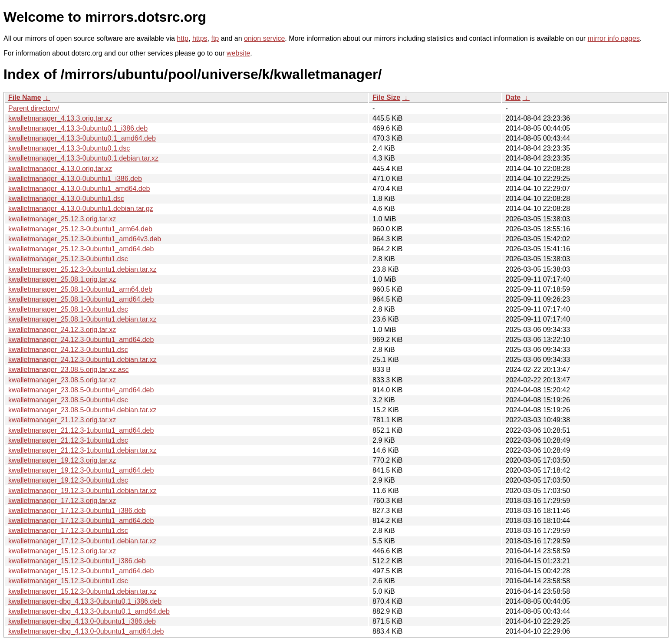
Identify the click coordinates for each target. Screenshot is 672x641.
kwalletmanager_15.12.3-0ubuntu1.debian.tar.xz (82, 591)
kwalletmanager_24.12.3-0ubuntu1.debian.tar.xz (82, 360)
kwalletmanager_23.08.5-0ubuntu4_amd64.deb (81, 390)
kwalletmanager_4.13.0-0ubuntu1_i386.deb (75, 179)
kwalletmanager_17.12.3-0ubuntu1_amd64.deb (81, 521)
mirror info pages (614, 38)
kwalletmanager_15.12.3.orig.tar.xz (62, 551)
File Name (25, 97)
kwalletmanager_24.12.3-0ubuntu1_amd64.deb (81, 340)
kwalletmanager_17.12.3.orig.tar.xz (62, 501)
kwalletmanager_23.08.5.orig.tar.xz (62, 380)
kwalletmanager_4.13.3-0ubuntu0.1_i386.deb (78, 128)
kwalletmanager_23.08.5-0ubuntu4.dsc (68, 400)
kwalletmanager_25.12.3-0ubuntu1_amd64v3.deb (85, 239)
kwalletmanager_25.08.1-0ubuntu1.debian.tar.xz (82, 319)
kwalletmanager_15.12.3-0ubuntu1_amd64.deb (81, 571)
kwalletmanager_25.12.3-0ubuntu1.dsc (68, 259)
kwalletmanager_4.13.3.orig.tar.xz (60, 118)
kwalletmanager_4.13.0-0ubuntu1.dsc (66, 199)
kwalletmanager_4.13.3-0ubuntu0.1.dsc (69, 148)
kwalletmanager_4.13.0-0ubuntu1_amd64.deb (79, 189)
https (200, 38)
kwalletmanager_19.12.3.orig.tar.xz (62, 460)
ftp (215, 38)
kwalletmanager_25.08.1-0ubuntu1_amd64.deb (81, 299)
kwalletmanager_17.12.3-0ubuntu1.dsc (68, 531)
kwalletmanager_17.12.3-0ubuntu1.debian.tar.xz (82, 541)
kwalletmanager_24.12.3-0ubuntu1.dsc (68, 350)
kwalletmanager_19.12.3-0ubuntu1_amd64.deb (81, 470)
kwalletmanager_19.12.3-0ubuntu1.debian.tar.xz (82, 491)
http (183, 38)
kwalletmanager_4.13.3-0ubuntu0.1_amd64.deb (82, 138)
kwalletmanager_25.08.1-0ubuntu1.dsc (68, 309)
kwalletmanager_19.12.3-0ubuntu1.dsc (68, 480)
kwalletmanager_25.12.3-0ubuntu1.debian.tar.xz (82, 269)
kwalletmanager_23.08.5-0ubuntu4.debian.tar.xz (82, 410)
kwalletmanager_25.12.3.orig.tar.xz (62, 219)
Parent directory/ (34, 108)
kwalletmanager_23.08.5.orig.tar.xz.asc (68, 370)
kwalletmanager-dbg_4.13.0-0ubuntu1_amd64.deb (86, 631)
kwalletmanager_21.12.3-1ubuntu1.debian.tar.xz (82, 450)
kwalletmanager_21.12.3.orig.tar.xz (62, 420)
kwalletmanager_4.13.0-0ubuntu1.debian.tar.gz (81, 209)
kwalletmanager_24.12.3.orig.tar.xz (62, 330)
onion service (264, 38)
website (238, 53)
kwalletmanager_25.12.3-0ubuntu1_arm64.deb (80, 229)
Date (513, 97)
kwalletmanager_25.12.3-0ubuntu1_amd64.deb (81, 249)
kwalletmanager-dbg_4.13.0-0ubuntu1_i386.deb (82, 621)
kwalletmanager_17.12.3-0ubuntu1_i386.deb (77, 511)
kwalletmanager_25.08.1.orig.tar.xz (62, 279)
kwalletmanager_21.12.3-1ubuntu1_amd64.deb (81, 430)
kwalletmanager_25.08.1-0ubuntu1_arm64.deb (80, 289)
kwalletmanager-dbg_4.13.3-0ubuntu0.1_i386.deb (85, 601)
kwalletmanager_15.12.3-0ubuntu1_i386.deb (77, 561)
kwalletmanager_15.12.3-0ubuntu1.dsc (68, 581)
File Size (386, 97)
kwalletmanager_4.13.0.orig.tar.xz (60, 169)
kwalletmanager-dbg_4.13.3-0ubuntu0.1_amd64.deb (89, 611)
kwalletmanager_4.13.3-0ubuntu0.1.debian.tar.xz (83, 158)
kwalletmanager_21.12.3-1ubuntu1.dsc (68, 440)
